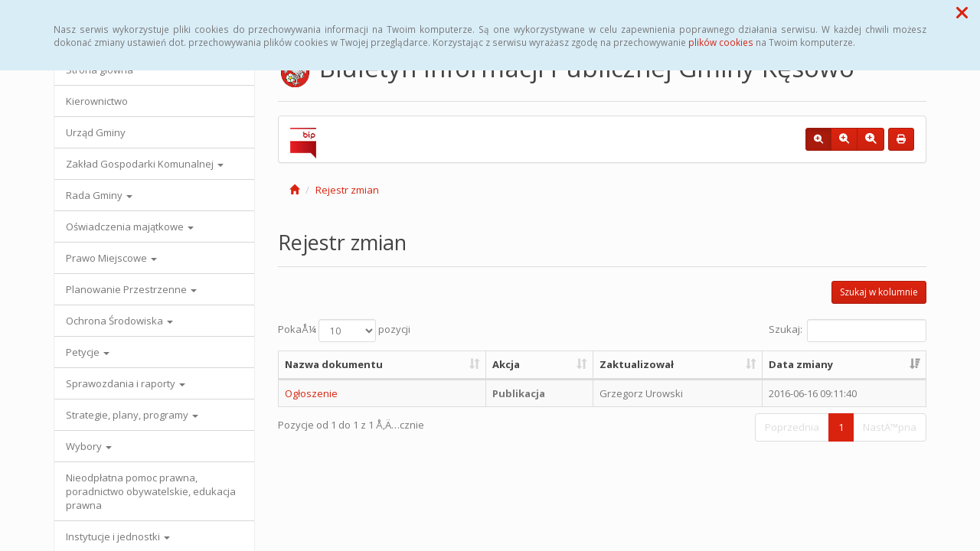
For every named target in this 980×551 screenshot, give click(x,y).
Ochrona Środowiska (119, 321)
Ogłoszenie (311, 393)
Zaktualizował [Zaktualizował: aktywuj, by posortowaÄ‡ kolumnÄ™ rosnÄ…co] (637, 364)
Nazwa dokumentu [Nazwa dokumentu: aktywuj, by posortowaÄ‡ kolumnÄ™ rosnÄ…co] (334, 364)
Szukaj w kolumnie (879, 292)
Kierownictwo (97, 101)
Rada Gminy (99, 195)
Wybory (89, 446)
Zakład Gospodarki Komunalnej (145, 164)
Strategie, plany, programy (132, 415)
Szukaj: (848, 331)
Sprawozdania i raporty (126, 383)
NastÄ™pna (890, 427)
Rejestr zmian (347, 190)
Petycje (88, 352)
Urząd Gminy (96, 132)
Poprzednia (792, 427)
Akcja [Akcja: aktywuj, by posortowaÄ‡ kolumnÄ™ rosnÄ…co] (506, 364)
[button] (962, 12)
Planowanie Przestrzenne (131, 289)
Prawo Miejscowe (111, 258)
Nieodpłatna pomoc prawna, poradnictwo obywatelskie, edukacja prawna (151, 491)
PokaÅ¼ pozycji (344, 331)
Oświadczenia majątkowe (130, 227)
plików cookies (721, 42)
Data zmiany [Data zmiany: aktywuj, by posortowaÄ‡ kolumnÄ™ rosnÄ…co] (801, 364)
